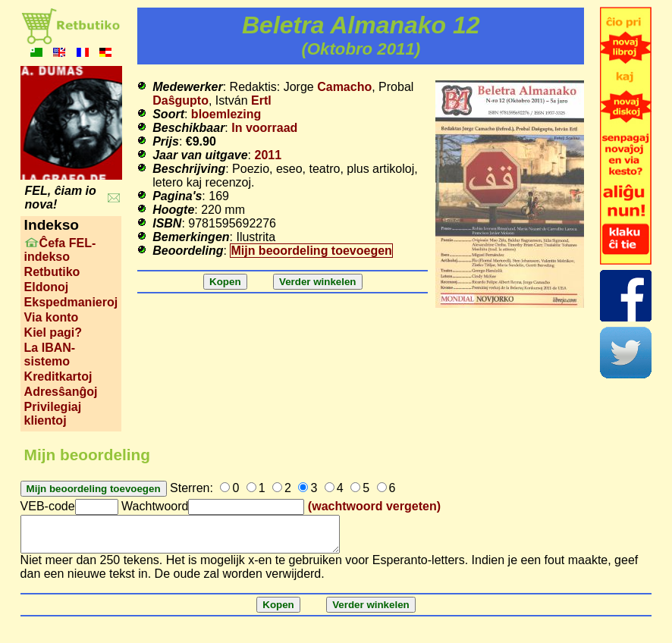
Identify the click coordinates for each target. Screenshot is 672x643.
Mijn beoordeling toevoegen (311, 251)
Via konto (52, 317)
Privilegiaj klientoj (53, 414)
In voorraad (264, 128)
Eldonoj (47, 287)
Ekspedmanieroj (71, 302)
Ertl (261, 100)
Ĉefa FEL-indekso (60, 250)
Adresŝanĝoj (61, 392)
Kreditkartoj (58, 376)
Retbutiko (52, 272)
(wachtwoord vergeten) (374, 506)
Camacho (344, 87)
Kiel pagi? (53, 332)
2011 (268, 155)
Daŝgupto (181, 100)
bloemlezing (226, 114)
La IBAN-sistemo (50, 354)
